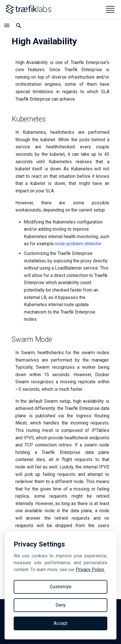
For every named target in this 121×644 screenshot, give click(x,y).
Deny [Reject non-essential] (61, 605)
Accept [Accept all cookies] (61, 623)
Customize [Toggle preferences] (61, 587)
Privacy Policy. (90, 570)
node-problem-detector (78, 244)
